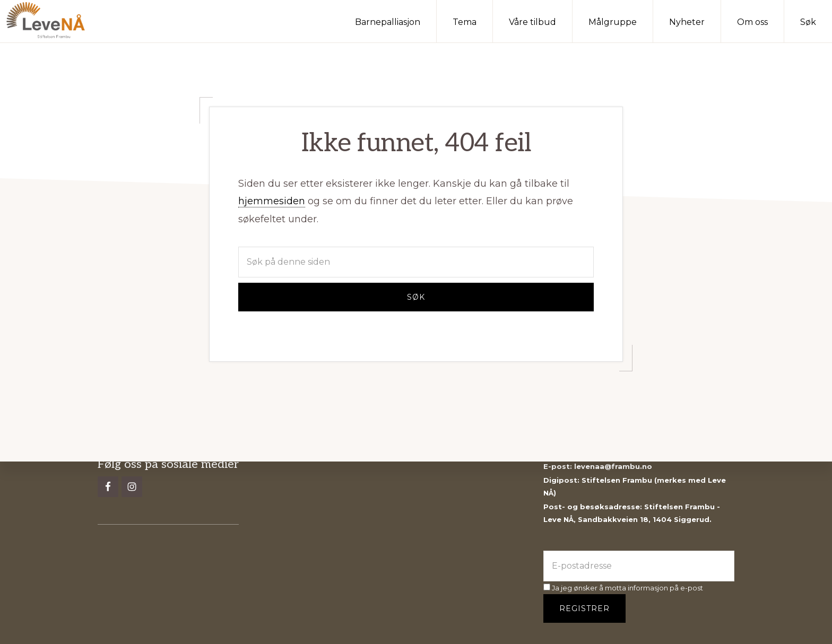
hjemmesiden (272, 201)
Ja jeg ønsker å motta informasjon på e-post (623, 588)
